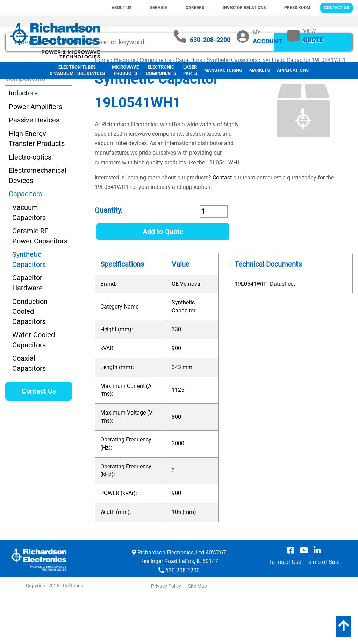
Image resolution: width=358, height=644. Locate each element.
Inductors (23, 139)
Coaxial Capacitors (29, 409)
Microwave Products (125, 70)
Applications (293, 70)
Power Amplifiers (35, 153)
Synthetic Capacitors (232, 106)
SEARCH (313, 87)
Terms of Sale (322, 608)
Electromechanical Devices (38, 221)
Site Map (198, 632)
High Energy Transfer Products (37, 185)
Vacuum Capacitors (29, 258)
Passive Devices (34, 166)
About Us (121, 8)
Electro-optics (30, 203)
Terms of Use (285, 608)
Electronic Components (161, 70)
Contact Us (336, 8)
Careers (195, 8)
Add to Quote (163, 277)
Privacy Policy (166, 632)
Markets (260, 70)
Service (159, 8)
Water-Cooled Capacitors (34, 386)
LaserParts (190, 70)
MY (267, 37)
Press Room (297, 8)
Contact (222, 223)
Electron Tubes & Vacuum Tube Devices (77, 70)
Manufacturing (223, 70)
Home (102, 106)
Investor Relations (244, 8)
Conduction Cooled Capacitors (30, 357)
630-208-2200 (210, 40)
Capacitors (189, 106)
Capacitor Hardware (27, 329)
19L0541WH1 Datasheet (265, 330)
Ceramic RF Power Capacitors (40, 282)
